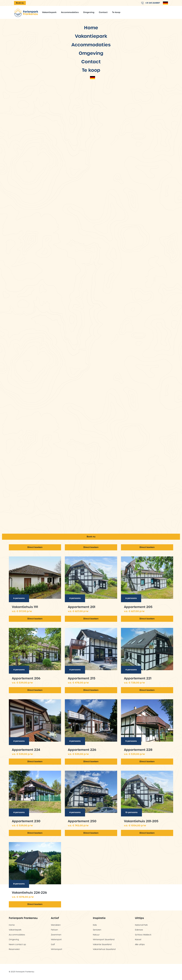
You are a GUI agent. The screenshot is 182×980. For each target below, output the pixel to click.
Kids (95, 925)
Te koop (116, 12)
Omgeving (89, 12)
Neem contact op (17, 944)
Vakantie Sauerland (102, 944)
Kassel (138, 939)
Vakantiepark (49, 12)
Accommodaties (70, 12)
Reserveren (14, 949)
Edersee (139, 930)
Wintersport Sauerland (104, 939)
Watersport (56, 939)
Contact (103, 12)
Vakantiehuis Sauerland (104, 949)
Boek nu (20, 3)
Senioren (97, 930)
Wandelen (56, 925)
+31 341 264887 (151, 3)
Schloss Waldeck (143, 935)
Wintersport (57, 949)
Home (91, 373)
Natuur (96, 935)
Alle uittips (140, 944)
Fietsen (54, 930)
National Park (141, 925)
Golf (53, 944)
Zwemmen (56, 935)
